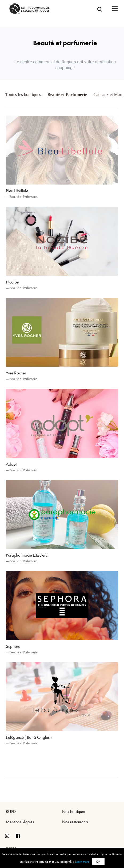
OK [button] (98, 862)
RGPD (11, 811)
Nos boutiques (74, 811)
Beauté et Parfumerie (67, 95)
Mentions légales (20, 822)
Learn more (82, 862)
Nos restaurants (75, 822)
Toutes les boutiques (23, 95)
